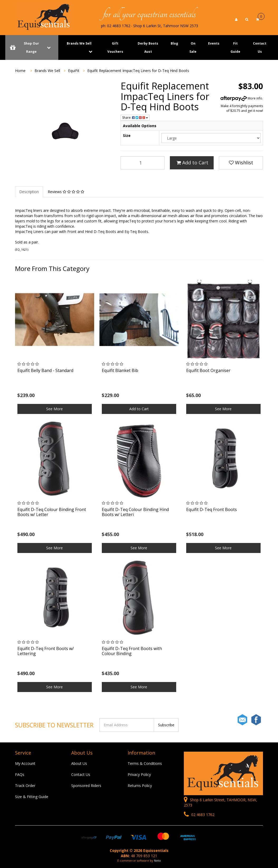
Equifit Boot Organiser (208, 370)
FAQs (20, 774)
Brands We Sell (79, 43)
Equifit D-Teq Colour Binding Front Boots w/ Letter (52, 512)
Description (29, 192)
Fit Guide (235, 47)
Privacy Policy (139, 774)
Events (214, 43)
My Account (25, 763)
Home (20, 71)
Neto (157, 860)
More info (241, 98)
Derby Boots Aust (148, 47)
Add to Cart (192, 163)
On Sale (193, 47)
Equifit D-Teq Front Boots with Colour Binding (132, 651)
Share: (135, 118)
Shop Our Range (32, 47)
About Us (79, 763)
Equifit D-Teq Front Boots (212, 509)
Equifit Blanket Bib (120, 370)
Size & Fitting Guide (32, 797)
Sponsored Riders (86, 786)
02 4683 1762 (199, 815)
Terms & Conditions (145, 763)
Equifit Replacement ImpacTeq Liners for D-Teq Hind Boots (138, 71)
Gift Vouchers (115, 47)
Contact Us (260, 47)
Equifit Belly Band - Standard (45, 370)
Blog (174, 43)
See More (54, 409)
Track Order (25, 786)
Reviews (66, 192)
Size (127, 135)
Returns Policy (140, 786)
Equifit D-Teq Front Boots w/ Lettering (46, 651)
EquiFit (74, 71)
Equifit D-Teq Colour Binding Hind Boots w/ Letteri (135, 512)
